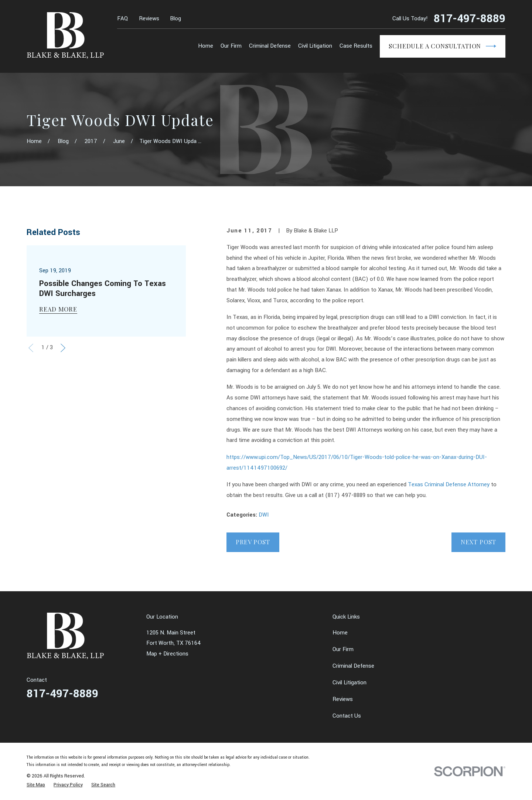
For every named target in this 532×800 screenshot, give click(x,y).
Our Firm (343, 649)
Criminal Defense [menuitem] (270, 46)
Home (340, 633)
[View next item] (63, 348)
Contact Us (347, 716)
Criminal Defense (353, 666)
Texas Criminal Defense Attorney (449, 485)
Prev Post (253, 542)
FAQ (122, 19)
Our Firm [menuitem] (231, 46)
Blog (175, 19)
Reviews (149, 19)
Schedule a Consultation (442, 46)
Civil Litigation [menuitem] (315, 46)
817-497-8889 (470, 19)
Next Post (478, 542)
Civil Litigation (349, 683)
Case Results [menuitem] (356, 46)
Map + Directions (167, 654)
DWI (264, 515)
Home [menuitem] (206, 46)
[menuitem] (36, 785)
